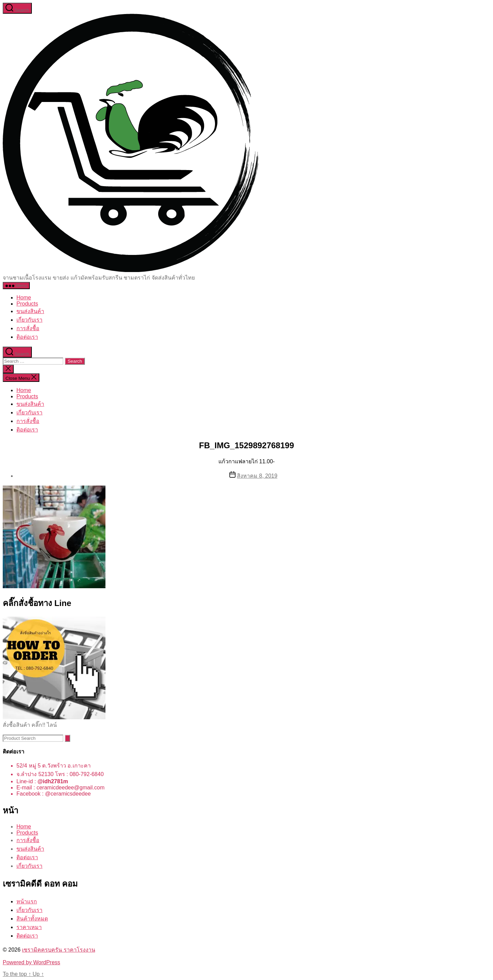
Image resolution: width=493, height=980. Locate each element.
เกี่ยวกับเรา (29, 320)
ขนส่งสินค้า (30, 311)
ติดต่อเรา (27, 936)
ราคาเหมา (29, 927)
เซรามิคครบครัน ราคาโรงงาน (58, 950)
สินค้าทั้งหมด (32, 919)
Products (27, 304)
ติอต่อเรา (27, 337)
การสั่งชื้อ (28, 328)
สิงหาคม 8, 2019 (257, 476)
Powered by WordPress (31, 962)
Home (24, 298)
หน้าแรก (27, 901)
